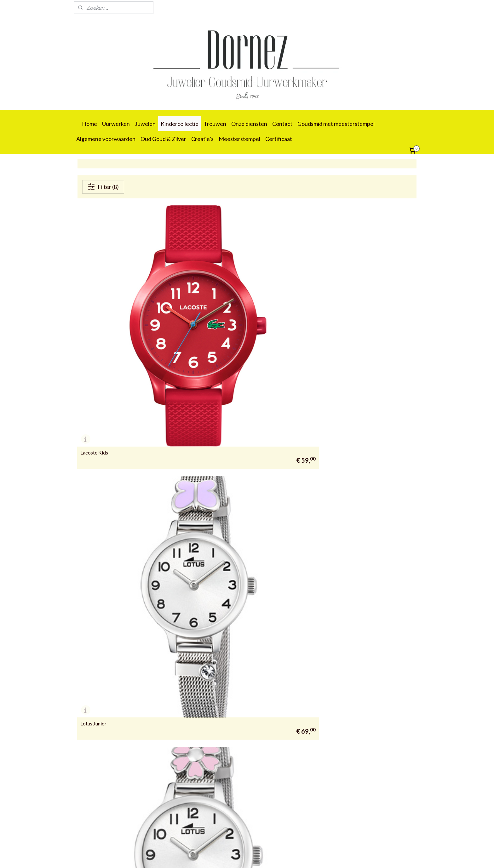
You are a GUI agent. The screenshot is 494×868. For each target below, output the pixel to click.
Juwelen (145, 124)
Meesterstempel (239, 139)
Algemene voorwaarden (106, 139)
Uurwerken (116, 124)
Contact (282, 124)
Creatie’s (202, 139)
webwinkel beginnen (260, 856)
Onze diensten (249, 124)
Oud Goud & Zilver (163, 139)
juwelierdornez (165, 641)
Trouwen (215, 124)
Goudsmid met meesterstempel (336, 124)
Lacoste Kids (94, 320)
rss (238, 856)
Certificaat (279, 139)
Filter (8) (103, 187)
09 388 (84, 826)
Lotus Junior (209, 320)
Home (89, 124)
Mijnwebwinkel (311, 856)
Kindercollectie (180, 124)
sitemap (227, 856)
